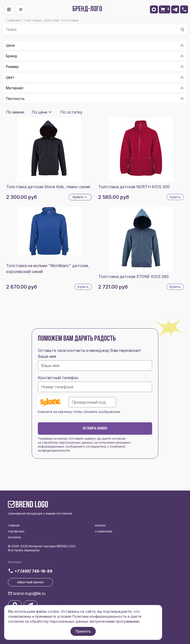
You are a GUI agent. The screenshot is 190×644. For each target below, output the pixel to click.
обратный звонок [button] (30, 582)
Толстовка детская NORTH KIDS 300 (134, 187)
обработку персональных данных (67, 443)
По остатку (71, 112)
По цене (39, 112)
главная (14, 525)
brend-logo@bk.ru (29, 593)
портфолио (16, 531)
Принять (83, 631)
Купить (175, 197)
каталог (101, 525)
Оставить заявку (95, 429)
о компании (104, 531)
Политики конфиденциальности (99, 616)
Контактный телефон (58, 378)
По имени (15, 112)
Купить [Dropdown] (80, 197)
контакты (14, 537)
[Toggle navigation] (9, 9)
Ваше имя (47, 356)
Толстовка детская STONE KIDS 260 (133, 276)
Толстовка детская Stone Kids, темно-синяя (48, 187)
